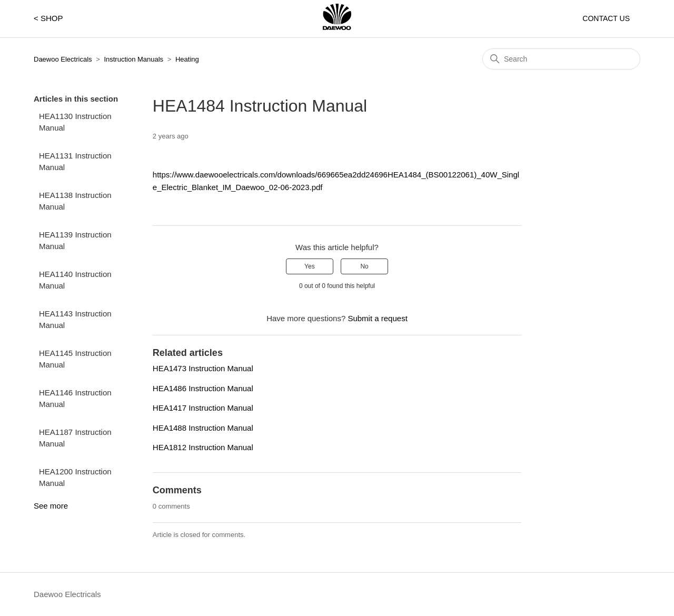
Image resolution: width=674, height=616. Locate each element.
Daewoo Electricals (63, 59)
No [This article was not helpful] (364, 266)
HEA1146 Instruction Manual (75, 399)
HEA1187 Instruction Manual (75, 438)
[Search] (561, 59)
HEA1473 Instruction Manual (203, 368)
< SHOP (48, 18)
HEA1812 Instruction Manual (203, 447)
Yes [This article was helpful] (310, 266)
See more (51, 506)
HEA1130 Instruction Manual (75, 122)
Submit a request (377, 318)
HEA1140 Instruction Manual (75, 280)
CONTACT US (606, 18)
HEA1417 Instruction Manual (203, 408)
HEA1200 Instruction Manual (75, 478)
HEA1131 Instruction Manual (75, 162)
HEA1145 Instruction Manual (75, 359)
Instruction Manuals (133, 59)
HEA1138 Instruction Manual (75, 201)
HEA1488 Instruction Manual (203, 428)
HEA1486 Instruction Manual (203, 388)
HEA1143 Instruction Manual (75, 320)
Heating (187, 59)
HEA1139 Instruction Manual (75, 241)
